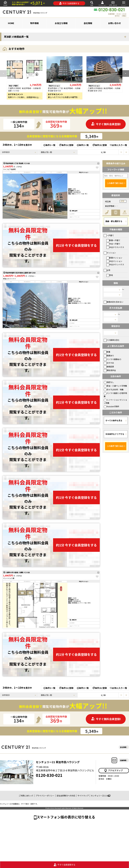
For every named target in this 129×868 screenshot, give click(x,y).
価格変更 (109, 367)
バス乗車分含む (112, 340)
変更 (123, 201)
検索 (92, 3)
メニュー (124, 3)
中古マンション (114, 261)
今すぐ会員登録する (69, 3)
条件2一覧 (83, 145)
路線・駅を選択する (114, 221)
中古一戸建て (113, 244)
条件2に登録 (99, 145)
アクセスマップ (113, 770)
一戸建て (109, 235)
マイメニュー (102, 3)
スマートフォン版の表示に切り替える (66, 817)
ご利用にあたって (26, 796)
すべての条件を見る (114, 421)
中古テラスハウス (115, 247)
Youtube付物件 (112, 406)
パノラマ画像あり (113, 359)
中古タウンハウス (115, 264)
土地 (107, 270)
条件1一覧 (49, 145)
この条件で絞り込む (115, 183)
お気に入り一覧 (118, 145)
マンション (110, 253)
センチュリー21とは (101, 796)
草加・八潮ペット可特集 (115, 386)
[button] (126, 73)
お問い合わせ (113, 3)
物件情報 (34, 23)
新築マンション (114, 258)
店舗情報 (123, 760)
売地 (110, 275)
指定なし (109, 382)
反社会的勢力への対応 (66, 796)
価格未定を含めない (114, 302)
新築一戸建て (113, 240)
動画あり (109, 356)
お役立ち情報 (61, 23)
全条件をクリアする (115, 434)
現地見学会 (110, 370)
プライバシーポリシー (45, 796)
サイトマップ (83, 796)
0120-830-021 (49, 775)
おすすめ (109, 363)
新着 (107, 352)
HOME (5, 3)
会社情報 (88, 23)
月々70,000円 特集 (114, 390)
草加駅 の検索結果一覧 (16, 37)
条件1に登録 (66, 145)
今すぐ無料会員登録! (106, 124)
